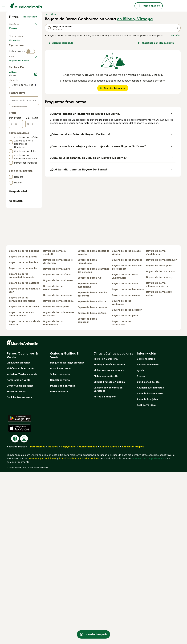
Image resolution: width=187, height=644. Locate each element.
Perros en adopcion (105, 568)
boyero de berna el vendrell (54, 424)
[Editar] (36, 168)
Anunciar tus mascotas (150, 559)
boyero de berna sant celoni (159, 465)
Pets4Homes (38, 618)
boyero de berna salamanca (122, 495)
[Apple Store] (20, 600)
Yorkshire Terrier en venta (22, 546)
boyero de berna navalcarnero (53, 459)
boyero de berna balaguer (161, 432)
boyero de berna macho (23, 440)
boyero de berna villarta (92, 473)
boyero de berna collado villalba (126, 424)
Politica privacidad (148, 536)
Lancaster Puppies (133, 618)
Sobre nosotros (146, 531)
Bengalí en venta (60, 552)
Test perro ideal (146, 577)
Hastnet (53, 618)
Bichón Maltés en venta (21, 540)
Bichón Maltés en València (109, 542)
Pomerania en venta (19, 552)
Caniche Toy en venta (19, 569)
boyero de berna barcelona (128, 461)
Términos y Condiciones (42, 630)
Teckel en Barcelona (106, 531)
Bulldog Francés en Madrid (109, 536)
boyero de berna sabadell (58, 473)
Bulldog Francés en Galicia (109, 554)
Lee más (175, 36)
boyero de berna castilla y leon (24, 462)
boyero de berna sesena (57, 467)
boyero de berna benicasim (87, 492)
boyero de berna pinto (159, 437)
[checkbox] (11, 95)
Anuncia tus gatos (147, 571)
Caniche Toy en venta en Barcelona (108, 561)
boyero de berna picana (126, 467)
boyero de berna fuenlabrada (87, 433)
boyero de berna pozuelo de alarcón (58, 433)
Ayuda (140, 542)
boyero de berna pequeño (24, 423)
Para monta (19, 60)
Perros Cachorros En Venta (23, 527)
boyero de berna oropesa (92, 479)
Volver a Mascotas (20, 24)
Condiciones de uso (148, 554)
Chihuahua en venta (18, 534)
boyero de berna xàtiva (57, 446)
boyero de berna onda (125, 455)
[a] (32, 218)
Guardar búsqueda (60, 43)
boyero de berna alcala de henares (24, 495)
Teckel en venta (16, 563)
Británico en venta (61, 540)
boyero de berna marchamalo (53, 495)
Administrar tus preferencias (149, 630)
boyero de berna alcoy (159, 449)
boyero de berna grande (23, 428)
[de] (16, 218)
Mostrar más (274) (28, 153)
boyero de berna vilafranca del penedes (93, 442)
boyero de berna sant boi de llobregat (127, 439)
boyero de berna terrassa (24, 478)
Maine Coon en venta (63, 557)
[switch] (30, 72)
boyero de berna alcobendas (87, 457)
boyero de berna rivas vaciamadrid (125, 448)
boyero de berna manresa (127, 432)
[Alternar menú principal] (3, 6)
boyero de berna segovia (92, 485)
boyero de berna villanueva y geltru (157, 456)
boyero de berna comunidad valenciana (22, 471)
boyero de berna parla (56, 478)
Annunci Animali (110, 618)
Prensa (141, 548)
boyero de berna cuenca (160, 443)
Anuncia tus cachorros (150, 565)
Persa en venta (59, 563)
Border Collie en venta (20, 557)
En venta (17, 44)
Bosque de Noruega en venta (67, 534)
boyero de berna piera (125, 487)
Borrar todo (30, 17)
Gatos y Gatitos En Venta (65, 527)
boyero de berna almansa (58, 452)
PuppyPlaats (68, 618)
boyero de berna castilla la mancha (93, 424)
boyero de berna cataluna (24, 455)
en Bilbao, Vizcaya (135, 19)
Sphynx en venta (60, 546)
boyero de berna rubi (90, 450)
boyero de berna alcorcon (127, 482)
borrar (33, 78)
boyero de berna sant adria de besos (22, 486)
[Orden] (158, 43)
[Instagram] (24, 610)
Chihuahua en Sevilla (106, 548)
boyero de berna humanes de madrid (59, 486)
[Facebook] (15, 610)
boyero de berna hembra (24, 434)
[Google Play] (20, 590)
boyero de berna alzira (57, 441)
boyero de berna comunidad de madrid (22, 447)
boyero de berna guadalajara (156, 424)
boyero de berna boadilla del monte (92, 466)
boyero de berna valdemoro (122, 474)
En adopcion (19, 52)
